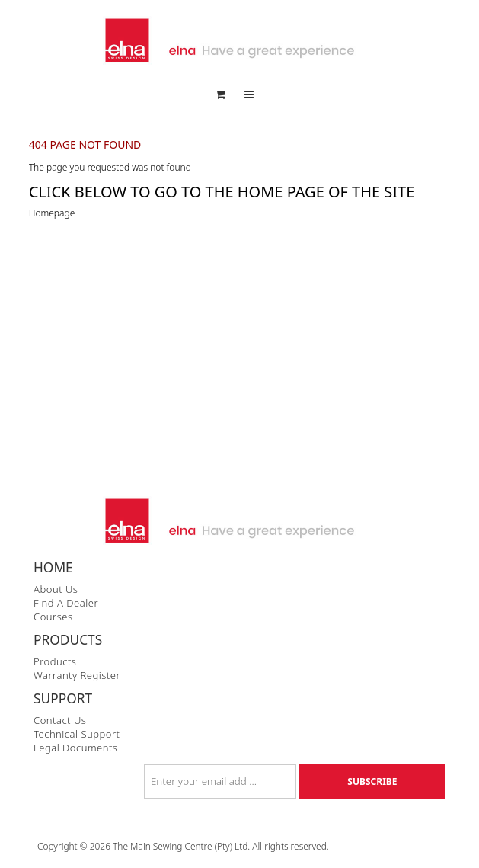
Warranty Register (77, 675)
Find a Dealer (66, 603)
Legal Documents (75, 748)
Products (55, 661)
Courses (53, 617)
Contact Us (60, 720)
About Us (56, 589)
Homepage (52, 213)
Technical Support (77, 734)
